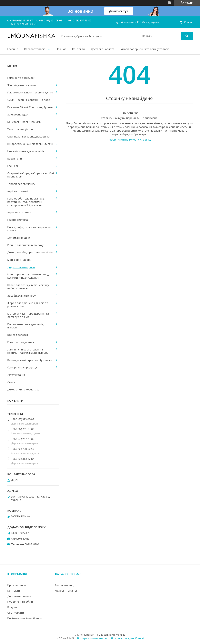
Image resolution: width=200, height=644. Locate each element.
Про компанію (17, 585)
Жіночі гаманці (65, 585)
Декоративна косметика (23, 389)
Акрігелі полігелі (18, 191)
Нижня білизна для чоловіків (26, 151)
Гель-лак (13, 166)
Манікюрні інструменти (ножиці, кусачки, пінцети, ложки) (28, 276)
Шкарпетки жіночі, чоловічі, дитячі (30, 144)
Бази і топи (15, 159)
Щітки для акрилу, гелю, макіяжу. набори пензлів (28, 287)
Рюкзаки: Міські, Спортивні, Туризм (30, 107)
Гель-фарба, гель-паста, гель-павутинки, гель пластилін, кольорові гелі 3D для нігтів (26, 202)
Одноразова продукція (22, 367)
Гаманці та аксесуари (21, 78)
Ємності (12, 382)
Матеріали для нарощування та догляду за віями (28, 315)
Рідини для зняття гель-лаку (26, 245)
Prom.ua (120, 635)
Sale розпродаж (18, 114)
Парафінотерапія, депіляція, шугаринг (26, 326)
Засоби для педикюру (22, 296)
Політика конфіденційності (25, 618)
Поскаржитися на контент (93, 638)
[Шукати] (187, 36)
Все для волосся (18, 335)
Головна (13, 49)
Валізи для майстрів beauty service (30, 360)
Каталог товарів (35, 49)
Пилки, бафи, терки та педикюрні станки (29, 229)
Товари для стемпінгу (21, 184)
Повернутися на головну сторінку (129, 140)
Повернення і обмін (20, 602)
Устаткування (16, 375)
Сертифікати (16, 613)
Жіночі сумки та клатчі (22, 85)
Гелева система (18, 220)
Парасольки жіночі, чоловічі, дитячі (30, 92)
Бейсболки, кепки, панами (24, 122)
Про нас (61, 49)
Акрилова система (19, 212)
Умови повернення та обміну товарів (145, 49)
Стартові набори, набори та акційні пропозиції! (31, 175)
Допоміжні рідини (19, 238)
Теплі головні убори (20, 129)
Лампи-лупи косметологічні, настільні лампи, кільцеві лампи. (28, 351)
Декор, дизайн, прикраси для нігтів (30, 252)
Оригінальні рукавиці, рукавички (29, 136)
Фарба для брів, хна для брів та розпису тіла (28, 305)
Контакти (78, 49)
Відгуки (12, 607)
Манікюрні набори (19, 260)
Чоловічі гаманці (66, 591)
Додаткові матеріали (21, 267)
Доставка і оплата (103, 49)
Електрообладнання (21, 342)
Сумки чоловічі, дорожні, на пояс (28, 100)
